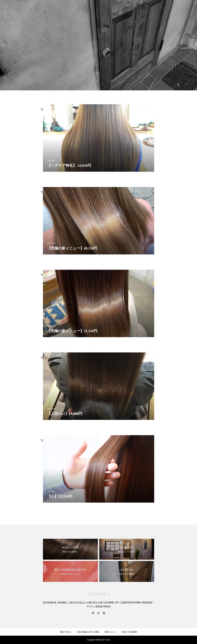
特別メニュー (110, 632)
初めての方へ (66, 632)
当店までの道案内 (129, 632)
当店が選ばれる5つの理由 (88, 632)
